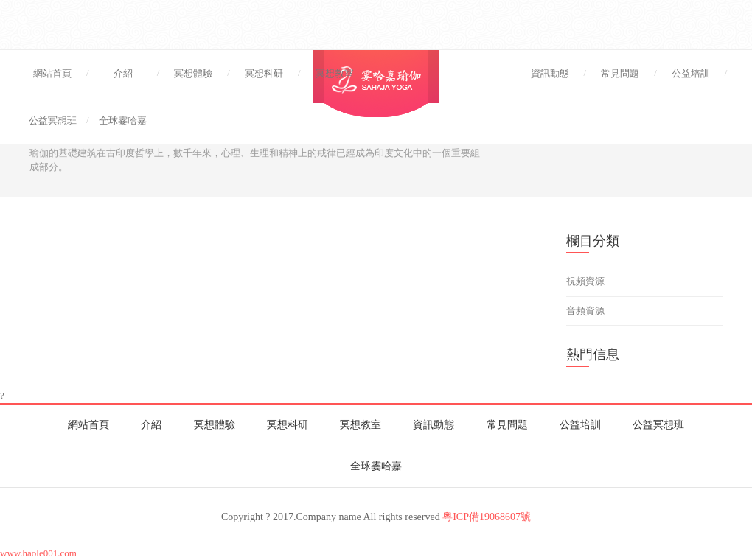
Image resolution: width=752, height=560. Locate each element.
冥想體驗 (193, 73)
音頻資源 (585, 311)
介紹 (123, 73)
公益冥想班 (53, 120)
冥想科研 (264, 73)
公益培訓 (691, 73)
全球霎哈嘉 (123, 120)
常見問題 (620, 73)
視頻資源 (585, 281)
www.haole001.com (38, 553)
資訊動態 (550, 73)
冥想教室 (335, 73)
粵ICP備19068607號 (487, 517)
